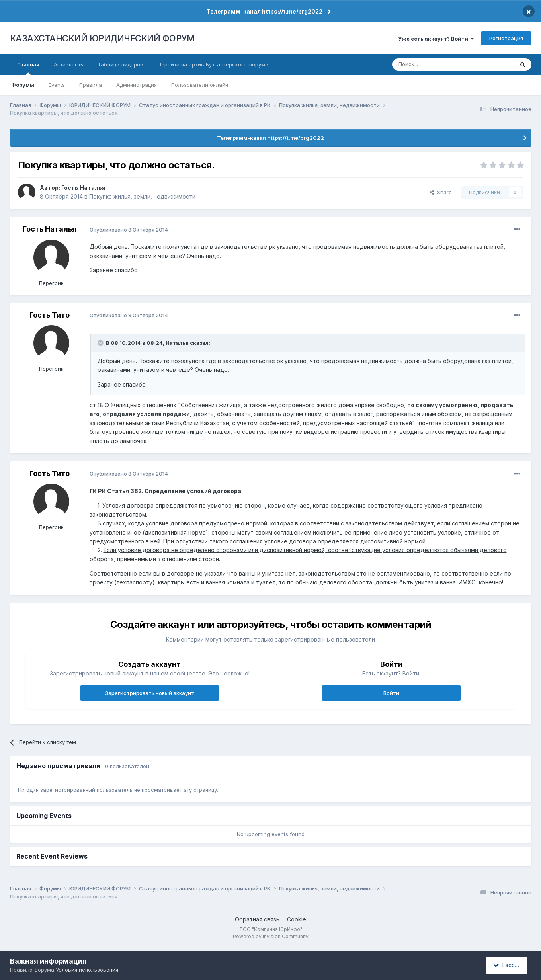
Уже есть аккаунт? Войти (436, 39)
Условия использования (87, 970)
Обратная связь (257, 919)
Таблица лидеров (120, 64)
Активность (68, 64)
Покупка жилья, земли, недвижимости (142, 196)
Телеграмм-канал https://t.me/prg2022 (265, 11)
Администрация (137, 85)
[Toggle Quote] (101, 343)
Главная (28, 68)
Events (57, 85)
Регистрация (506, 38)
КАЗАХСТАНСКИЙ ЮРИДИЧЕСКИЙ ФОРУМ (102, 38)
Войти (391, 693)
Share (441, 192)
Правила (91, 85)
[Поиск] (431, 64)
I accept (508, 965)
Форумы (23, 85)
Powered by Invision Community (271, 936)
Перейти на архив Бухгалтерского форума (213, 64)
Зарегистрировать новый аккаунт (150, 693)
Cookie (297, 919)
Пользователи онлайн (200, 85)
